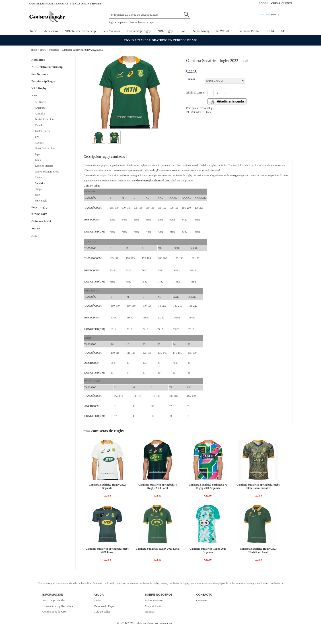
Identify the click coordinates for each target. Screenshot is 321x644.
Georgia (39, 143)
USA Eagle (40, 201)
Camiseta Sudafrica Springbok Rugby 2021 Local (107, 550)
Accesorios (51, 31)
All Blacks (40, 102)
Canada (38, 125)
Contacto (201, 600)
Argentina (40, 108)
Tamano (191, 79)
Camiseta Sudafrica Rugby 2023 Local (157, 549)
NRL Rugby (165, 31)
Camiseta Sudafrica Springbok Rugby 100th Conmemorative (258, 486)
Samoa (38, 177)
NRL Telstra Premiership (80, 31)
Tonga (38, 189)
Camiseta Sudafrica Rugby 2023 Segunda (208, 550)
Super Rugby (202, 31)
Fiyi (36, 137)
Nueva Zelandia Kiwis (46, 172)
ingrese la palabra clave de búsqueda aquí (131, 22)
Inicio (34, 31)
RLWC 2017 (224, 31)
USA (37, 195)
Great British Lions (45, 148)
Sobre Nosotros (154, 600)
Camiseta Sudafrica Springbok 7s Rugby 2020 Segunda (208, 486)
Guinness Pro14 (249, 31)
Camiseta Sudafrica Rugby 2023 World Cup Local (258, 550)
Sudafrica (54, 50)
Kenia (38, 160)
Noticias (150, 612)
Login (263, 3)
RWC (183, 31)
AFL (284, 31)
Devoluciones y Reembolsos (59, 606)
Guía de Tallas (102, 612)
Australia (39, 114)
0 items (265, 15)
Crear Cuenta (282, 3)
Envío (97, 600)
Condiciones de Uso (54, 612)
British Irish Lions (44, 119)
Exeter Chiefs (42, 131)
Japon (37, 154)
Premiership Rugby (139, 31)
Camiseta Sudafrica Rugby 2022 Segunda (107, 486)
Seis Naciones (111, 31)
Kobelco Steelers (43, 166)
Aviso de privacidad (54, 600)
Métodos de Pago (104, 606)
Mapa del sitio (153, 606)
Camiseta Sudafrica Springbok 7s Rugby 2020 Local (158, 486)
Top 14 (270, 31)
